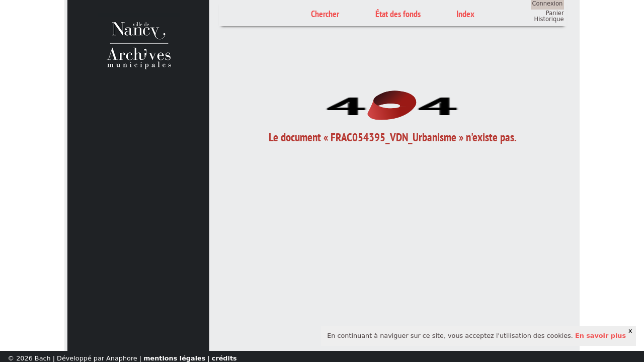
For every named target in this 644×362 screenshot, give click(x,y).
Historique (549, 19)
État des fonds (398, 14)
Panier (555, 13)
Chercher (325, 14)
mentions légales (174, 358)
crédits (224, 358)
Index (465, 14)
